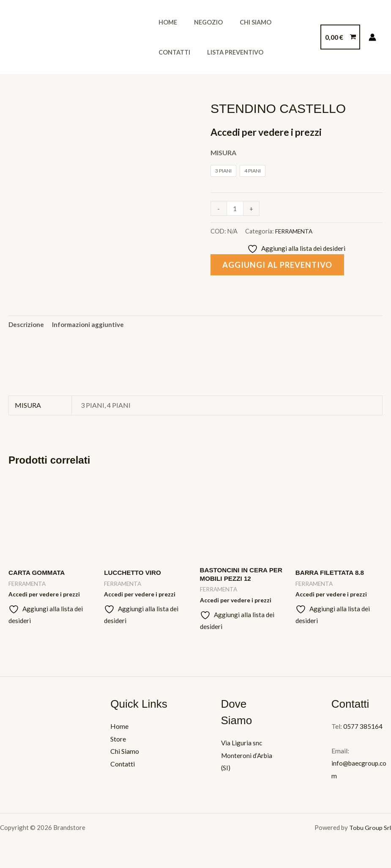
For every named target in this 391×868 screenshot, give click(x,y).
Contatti (288, 22)
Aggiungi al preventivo (280, 265)
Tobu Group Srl (370, 831)
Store (118, 742)
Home (165, 22)
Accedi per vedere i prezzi (270, 132)
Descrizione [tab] (27, 325)
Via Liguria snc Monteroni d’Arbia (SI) (248, 759)
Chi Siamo (244, 22)
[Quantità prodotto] (235, 208)
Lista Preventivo (184, 52)
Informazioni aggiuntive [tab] (91, 325)
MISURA (223, 152)
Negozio (201, 22)
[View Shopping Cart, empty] (340, 37)
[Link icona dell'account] (372, 37)
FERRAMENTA (295, 231)
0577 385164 (363, 730)
